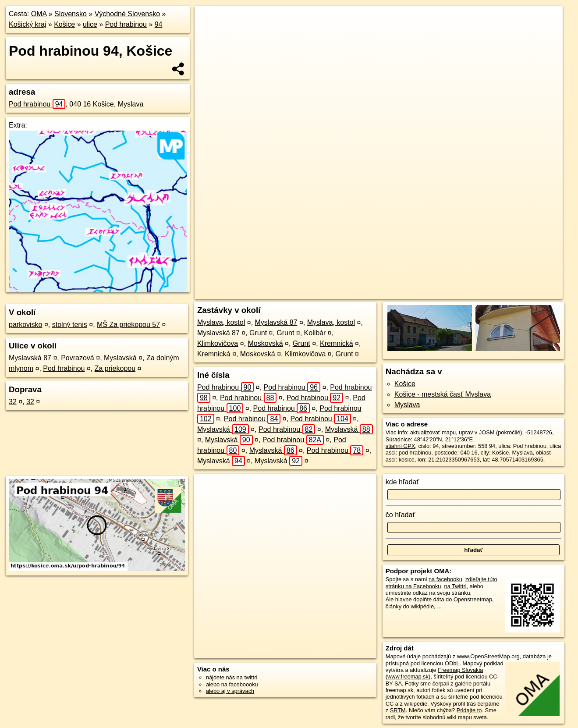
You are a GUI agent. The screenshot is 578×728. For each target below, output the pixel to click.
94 (159, 24)
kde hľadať (402, 482)
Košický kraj (27, 24)
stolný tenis (70, 325)
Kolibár (315, 333)
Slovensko (71, 14)
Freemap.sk (440, 292)
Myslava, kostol (221, 322)
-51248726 (539, 432)
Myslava (407, 405)
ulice (90, 24)
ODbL (452, 663)
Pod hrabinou (126, 24)
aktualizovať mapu (433, 432)
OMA (39, 14)
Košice (64, 24)
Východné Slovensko (127, 14)
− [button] (210, 34)
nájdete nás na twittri (232, 677)
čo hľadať (401, 515)
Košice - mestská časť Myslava (443, 394)
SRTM (398, 710)
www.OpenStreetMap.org (488, 656)
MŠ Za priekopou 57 (128, 325)
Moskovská (266, 343)
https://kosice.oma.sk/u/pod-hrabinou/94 (515, 292)
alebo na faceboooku (232, 684)
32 (13, 402)
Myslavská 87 (30, 358)
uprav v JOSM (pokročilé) (490, 432)
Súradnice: (399, 439)
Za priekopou (115, 368)
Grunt (258, 333)
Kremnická (337, 343)
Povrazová (78, 358)
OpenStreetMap (395, 292)
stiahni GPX (401, 446)
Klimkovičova (218, 343)
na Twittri (456, 586)
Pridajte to (469, 710)
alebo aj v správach (230, 691)
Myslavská (120, 358)
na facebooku (445, 579)
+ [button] (210, 21)
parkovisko (25, 325)
